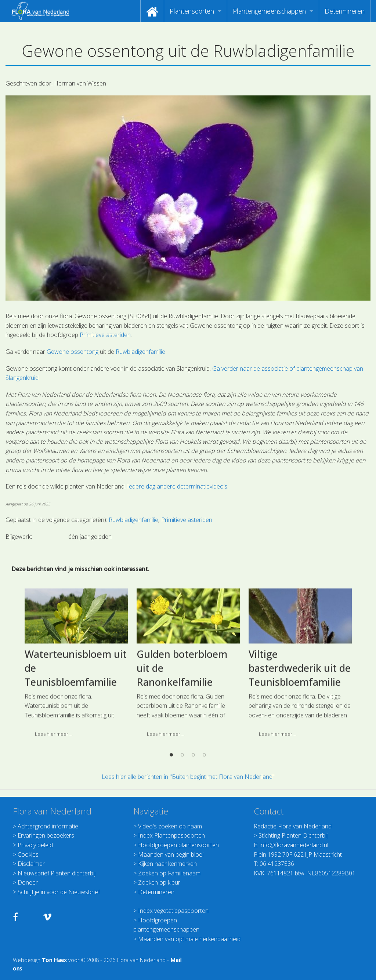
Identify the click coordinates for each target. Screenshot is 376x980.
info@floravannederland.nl (294, 845)
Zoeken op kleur (159, 882)
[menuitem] (152, 11)
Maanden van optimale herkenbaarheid (189, 939)
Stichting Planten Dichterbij (293, 835)
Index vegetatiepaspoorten (173, 911)
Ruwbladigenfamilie (140, 352)
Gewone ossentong (73, 352)
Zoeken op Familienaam (169, 873)
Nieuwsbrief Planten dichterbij (57, 873)
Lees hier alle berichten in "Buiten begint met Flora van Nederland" (188, 777)
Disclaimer (31, 864)
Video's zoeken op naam (170, 826)
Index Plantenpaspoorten (171, 835)
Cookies (28, 854)
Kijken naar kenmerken (167, 864)
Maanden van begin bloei (171, 854)
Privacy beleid (35, 845)
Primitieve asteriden (105, 335)
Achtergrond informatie (48, 826)
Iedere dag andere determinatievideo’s (177, 486)
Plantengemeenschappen (269, 11)
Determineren (345, 11)
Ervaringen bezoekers (46, 835)
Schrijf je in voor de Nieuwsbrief (59, 892)
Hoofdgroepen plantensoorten (178, 845)
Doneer (28, 882)
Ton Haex (54, 960)
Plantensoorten (192, 11)
